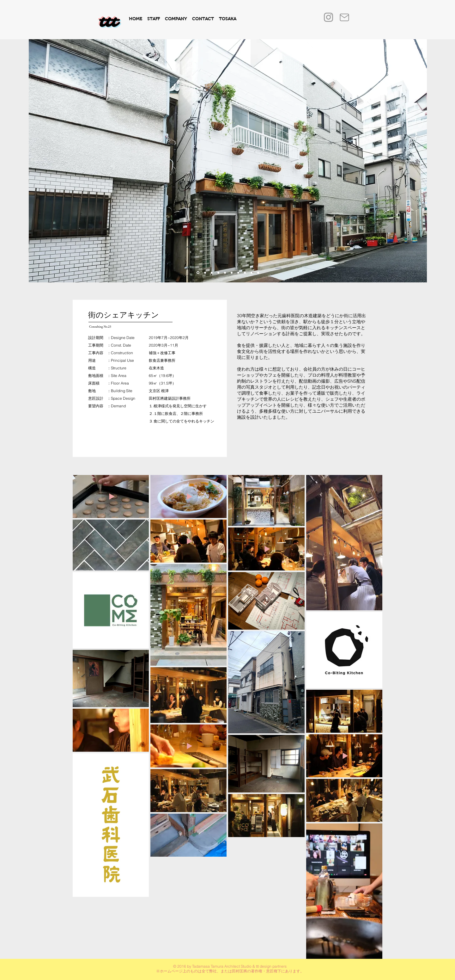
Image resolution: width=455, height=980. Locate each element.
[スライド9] (212, 273)
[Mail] (344, 17)
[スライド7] (252, 273)
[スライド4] (218, 273)
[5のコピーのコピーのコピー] (245, 273)
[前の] (38, 161)
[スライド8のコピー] (258, 273)
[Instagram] (328, 17)
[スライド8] (238, 273)
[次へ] (417, 161)
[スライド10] (198, 273)
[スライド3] (205, 273)
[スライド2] (232, 273)
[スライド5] (225, 273)
